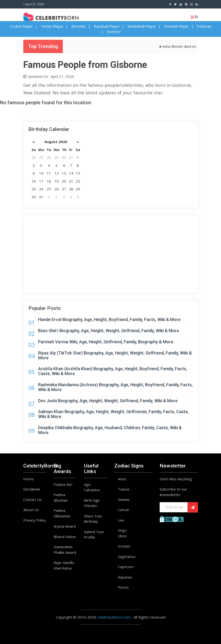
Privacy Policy (35, 520)
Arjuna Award (65, 526)
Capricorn (126, 567)
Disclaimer (32, 489)
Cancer (124, 510)
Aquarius (125, 577)
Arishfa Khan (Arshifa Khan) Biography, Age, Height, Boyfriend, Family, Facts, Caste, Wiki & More (113, 371)
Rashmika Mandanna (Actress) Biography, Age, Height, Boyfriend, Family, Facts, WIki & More (115, 387)
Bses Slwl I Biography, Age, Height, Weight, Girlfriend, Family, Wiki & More (109, 331)
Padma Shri (63, 484)
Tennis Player (52, 26)
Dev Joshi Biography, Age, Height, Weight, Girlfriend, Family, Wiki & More (108, 401)
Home (29, 479)
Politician (204, 26)
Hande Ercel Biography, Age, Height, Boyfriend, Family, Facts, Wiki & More (109, 319)
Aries (122, 479)
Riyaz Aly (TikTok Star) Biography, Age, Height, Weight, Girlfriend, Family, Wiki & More (115, 355)
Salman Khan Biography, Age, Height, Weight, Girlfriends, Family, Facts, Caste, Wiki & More (113, 414)
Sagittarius (127, 556)
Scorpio (124, 546)
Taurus (124, 489)
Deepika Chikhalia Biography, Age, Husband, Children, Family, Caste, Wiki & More (110, 430)
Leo (121, 520)
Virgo (122, 530)
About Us (31, 510)
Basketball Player (142, 26)
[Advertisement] (111, 254)
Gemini (124, 499)
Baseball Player (107, 26)
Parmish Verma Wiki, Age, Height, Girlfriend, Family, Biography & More (106, 342)
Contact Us (33, 499)
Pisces (123, 587)
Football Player (176, 26)
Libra (122, 536)
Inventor (114, 32)
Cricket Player (21, 26)
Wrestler (79, 26)
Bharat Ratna (65, 537)
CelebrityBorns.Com (114, 617)
